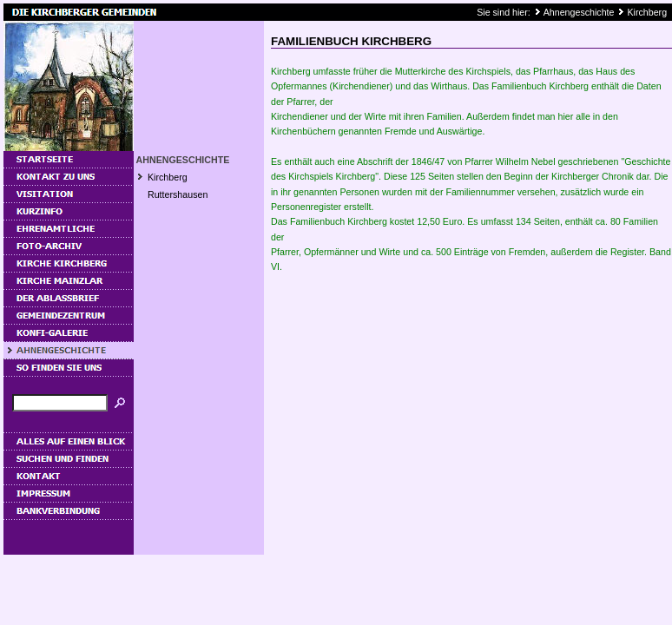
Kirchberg (647, 12)
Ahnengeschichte (579, 12)
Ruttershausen (178, 194)
